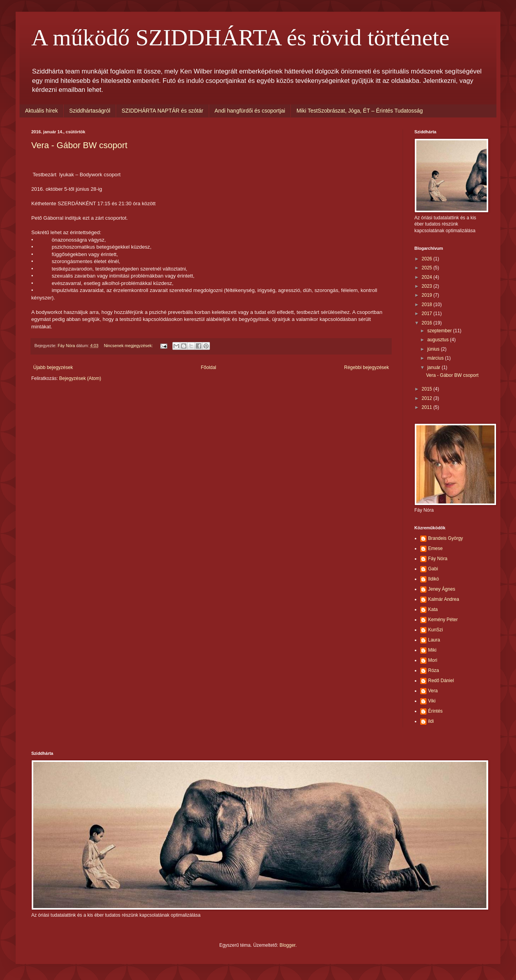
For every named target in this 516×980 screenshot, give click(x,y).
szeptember (440, 331)
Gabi (433, 569)
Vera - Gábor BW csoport (79, 145)
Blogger (288, 945)
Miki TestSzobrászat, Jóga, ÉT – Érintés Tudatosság (359, 111)
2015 (428, 389)
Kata (433, 609)
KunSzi (435, 630)
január (434, 367)
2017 (428, 314)
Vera (433, 691)
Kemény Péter (443, 620)
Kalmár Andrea (443, 599)
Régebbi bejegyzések (366, 367)
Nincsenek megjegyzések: (129, 346)
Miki (432, 650)
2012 (428, 398)
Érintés (435, 711)
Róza (434, 670)
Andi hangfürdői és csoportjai (250, 111)
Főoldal (209, 367)
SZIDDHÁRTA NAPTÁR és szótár (162, 111)
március (436, 358)
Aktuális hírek (41, 111)
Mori (433, 660)
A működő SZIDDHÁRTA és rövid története (240, 38)
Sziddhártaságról (90, 111)
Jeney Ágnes (442, 589)
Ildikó (434, 579)
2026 (428, 259)
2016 (428, 323)
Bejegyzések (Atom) (80, 378)
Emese (435, 548)
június (434, 349)
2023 (428, 286)
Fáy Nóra (438, 559)
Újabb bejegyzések (53, 367)
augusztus (439, 340)
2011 (428, 407)
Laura (434, 640)
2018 (428, 305)
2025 (428, 268)
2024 (428, 277)
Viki (432, 701)
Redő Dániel (441, 681)
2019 (428, 295)
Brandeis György (445, 538)
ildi (431, 721)
